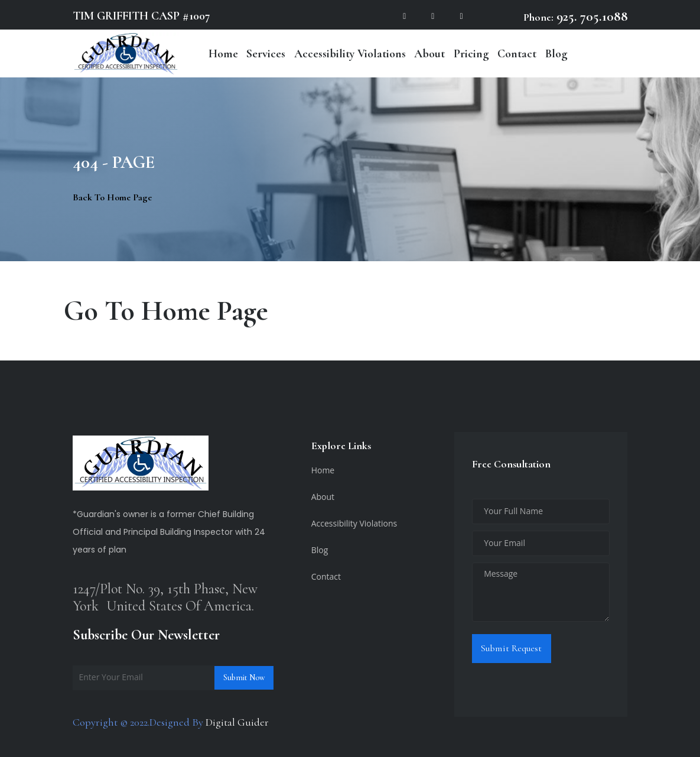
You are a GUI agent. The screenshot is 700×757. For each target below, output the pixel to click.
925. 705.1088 (591, 17)
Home (223, 54)
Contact (517, 54)
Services (266, 54)
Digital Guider (237, 722)
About (429, 54)
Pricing (471, 54)
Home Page (205, 311)
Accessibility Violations (350, 54)
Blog (556, 54)
